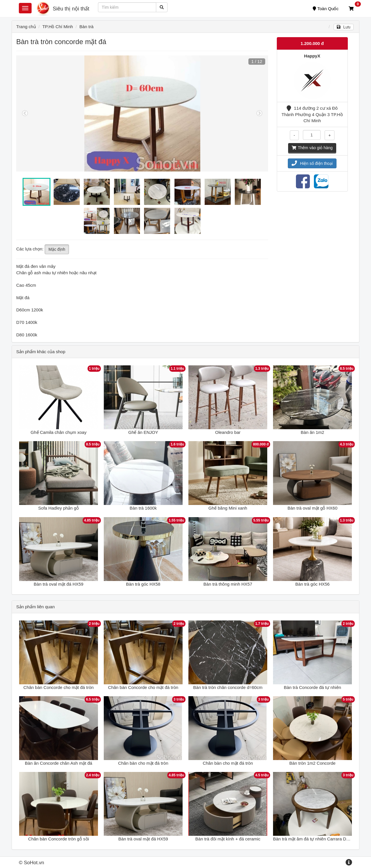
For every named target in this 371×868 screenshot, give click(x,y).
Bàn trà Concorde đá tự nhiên (312, 687)
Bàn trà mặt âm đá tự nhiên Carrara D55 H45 (317, 839)
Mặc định (57, 249)
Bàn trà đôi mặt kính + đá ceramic (228, 839)
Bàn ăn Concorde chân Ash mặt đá (59, 763)
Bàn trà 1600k (143, 508)
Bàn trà (86, 27)
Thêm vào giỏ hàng (312, 148)
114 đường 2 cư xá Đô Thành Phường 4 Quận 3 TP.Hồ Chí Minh (312, 114)
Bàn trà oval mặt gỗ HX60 (312, 508)
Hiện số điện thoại (312, 163)
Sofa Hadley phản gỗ (59, 508)
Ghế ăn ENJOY (143, 432)
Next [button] (259, 113)
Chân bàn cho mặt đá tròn (143, 763)
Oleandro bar (228, 432)
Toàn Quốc (326, 9)
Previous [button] (25, 113)
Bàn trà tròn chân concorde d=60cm (228, 687)
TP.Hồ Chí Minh (58, 27)
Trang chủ (26, 27)
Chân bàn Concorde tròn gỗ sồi (59, 839)
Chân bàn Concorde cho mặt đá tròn (59, 687)
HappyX (312, 56)
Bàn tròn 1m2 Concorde (312, 763)
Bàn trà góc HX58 (143, 584)
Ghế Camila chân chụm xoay (59, 432)
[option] (142, 113)
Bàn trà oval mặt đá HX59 (58, 584)
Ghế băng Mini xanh (228, 508)
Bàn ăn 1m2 (313, 432)
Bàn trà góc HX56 (312, 584)
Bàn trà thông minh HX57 (228, 584)
